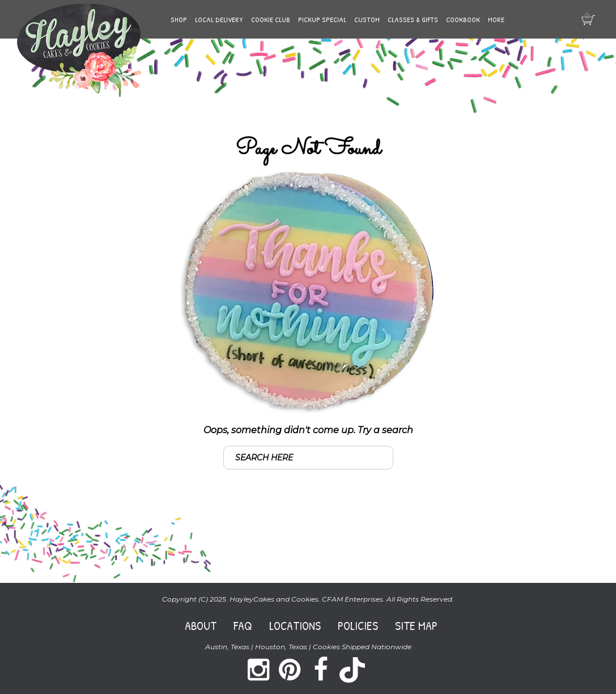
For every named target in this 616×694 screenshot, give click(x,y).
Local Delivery (219, 19)
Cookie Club (271, 19)
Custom (367, 19)
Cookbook (463, 19)
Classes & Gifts (413, 19)
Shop (179, 19)
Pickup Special (322, 19)
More (496, 19)
